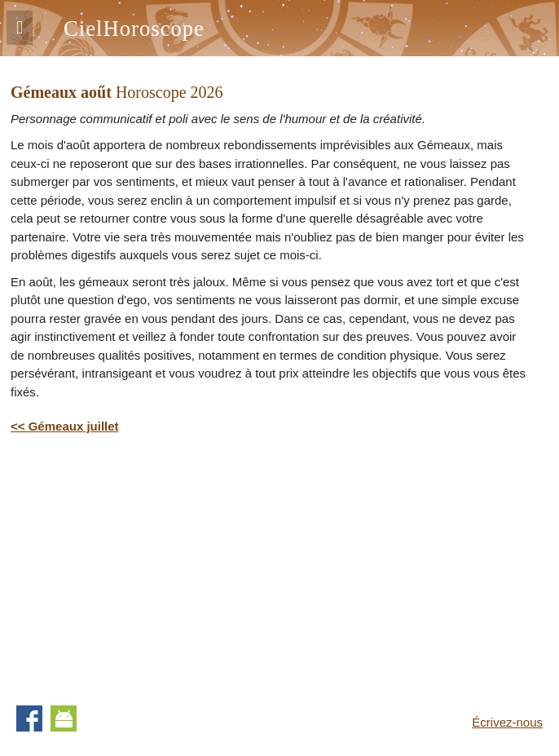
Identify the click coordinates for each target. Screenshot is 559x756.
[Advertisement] (147, 567)
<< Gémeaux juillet (65, 426)
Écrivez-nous (507, 722)
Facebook (29, 718)
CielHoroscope (134, 29)
